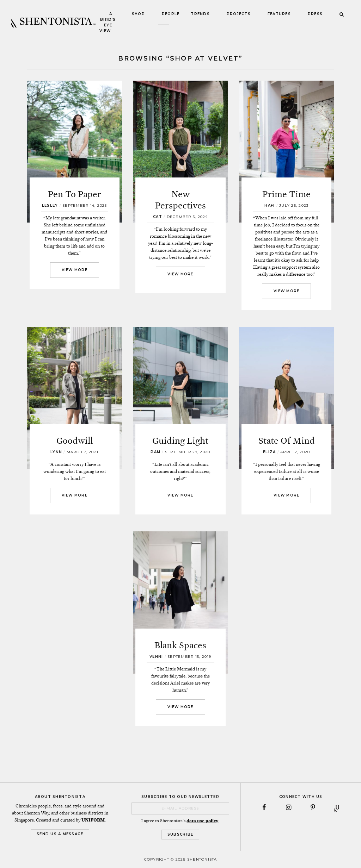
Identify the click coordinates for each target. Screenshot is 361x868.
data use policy (202, 821)
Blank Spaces (180, 645)
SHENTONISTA (53, 23)
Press (315, 14)
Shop (138, 14)
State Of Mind (287, 441)
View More (75, 270)
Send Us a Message (60, 834)
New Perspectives (180, 200)
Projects (239, 14)
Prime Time (286, 194)
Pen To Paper (75, 194)
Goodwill (75, 441)
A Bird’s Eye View (108, 22)
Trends (200, 14)
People (171, 14)
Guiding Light (180, 441)
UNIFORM (93, 820)
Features (279, 14)
